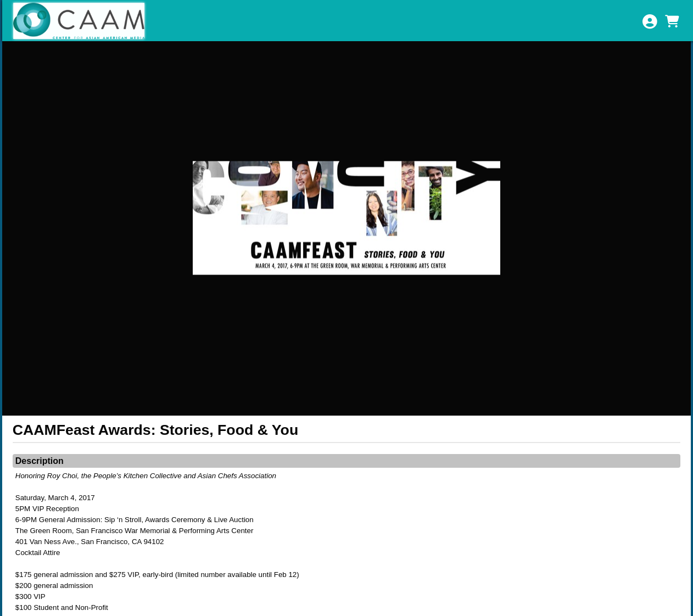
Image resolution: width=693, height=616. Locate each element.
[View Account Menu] (650, 21)
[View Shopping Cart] (672, 21)
